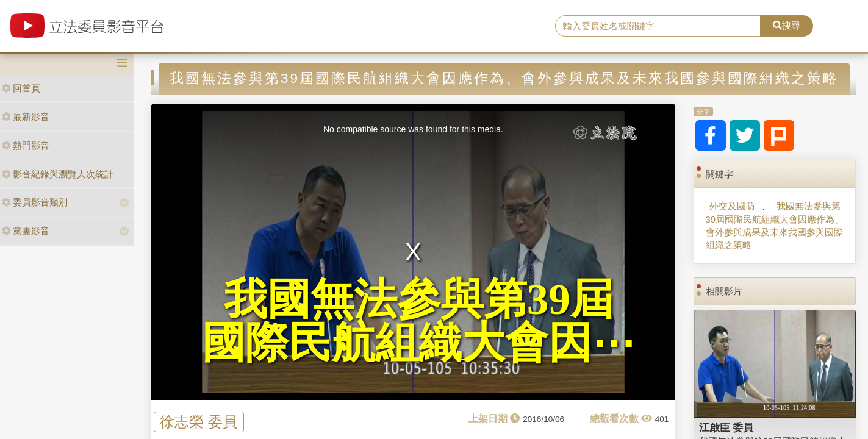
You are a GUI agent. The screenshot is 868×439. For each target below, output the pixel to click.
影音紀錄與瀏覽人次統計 (58, 174)
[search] (658, 26)
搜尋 (787, 25)
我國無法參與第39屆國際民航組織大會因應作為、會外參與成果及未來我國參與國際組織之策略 (775, 225)
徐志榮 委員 (199, 422)
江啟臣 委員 (726, 427)
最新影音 (26, 117)
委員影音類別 (35, 202)
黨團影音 (26, 231)
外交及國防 (732, 206)
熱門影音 (26, 145)
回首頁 (21, 88)
